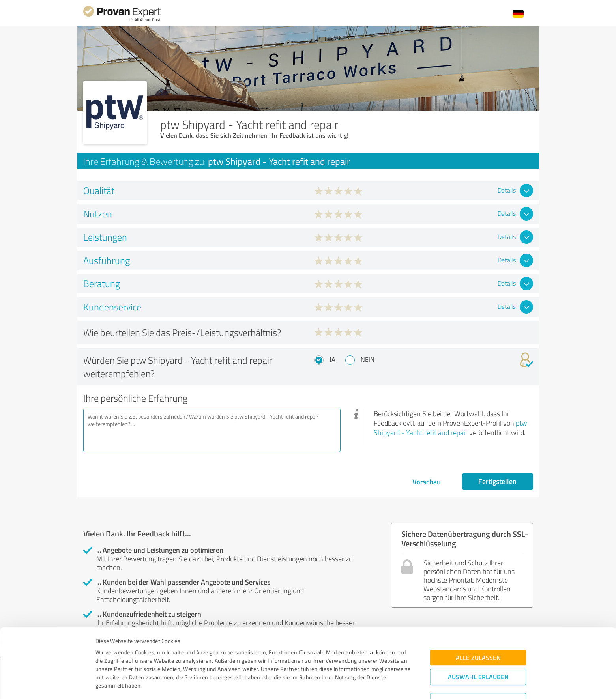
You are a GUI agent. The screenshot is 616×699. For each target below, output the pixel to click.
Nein (368, 359)
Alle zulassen (478, 618)
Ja (332, 359)
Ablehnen (478, 661)
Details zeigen (364, 684)
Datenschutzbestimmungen (163, 662)
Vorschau (427, 482)
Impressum (110, 662)
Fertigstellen (497, 481)
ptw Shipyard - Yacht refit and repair (450, 428)
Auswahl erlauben (478, 637)
